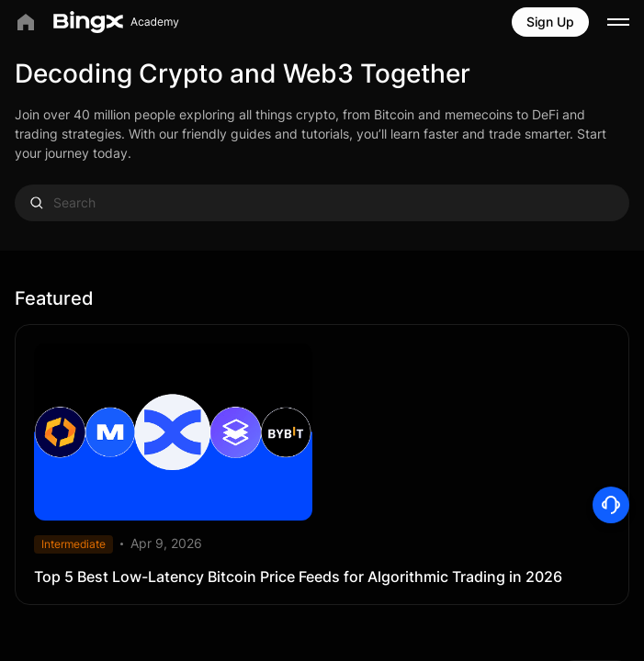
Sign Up (550, 22)
